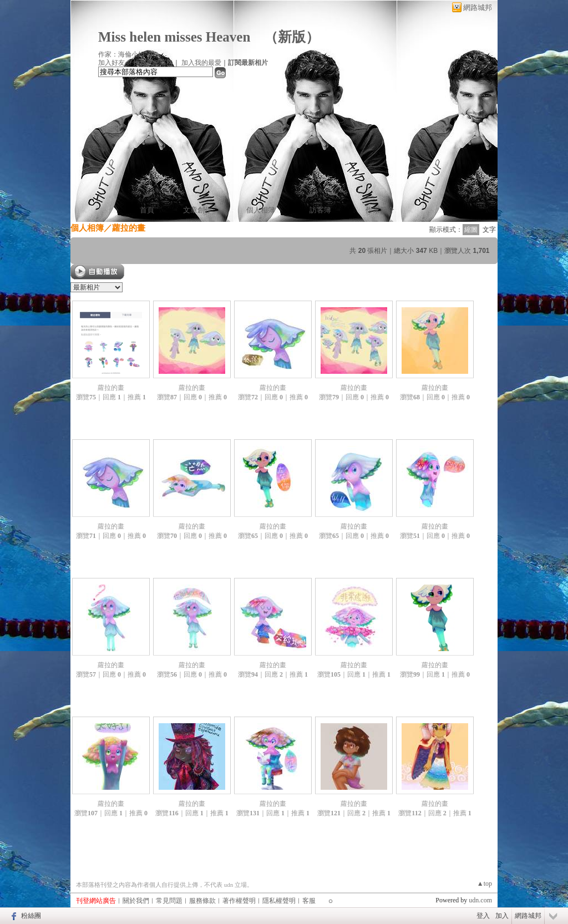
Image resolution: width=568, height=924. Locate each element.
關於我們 (136, 901)
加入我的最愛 (201, 63)
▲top (485, 884)
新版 (292, 37)
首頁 (147, 210)
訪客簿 (320, 210)
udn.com (480, 900)
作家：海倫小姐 (121, 54)
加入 (502, 916)
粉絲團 (31, 916)
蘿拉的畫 (111, 388)
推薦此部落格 (153, 63)
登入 (483, 916)
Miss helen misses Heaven (174, 37)
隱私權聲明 (279, 901)
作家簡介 (380, 210)
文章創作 (197, 210)
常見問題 (169, 901)
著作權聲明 (239, 901)
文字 (489, 230)
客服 (309, 901)
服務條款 (202, 901)
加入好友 (111, 63)
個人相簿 (261, 210)
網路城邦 (478, 7)
